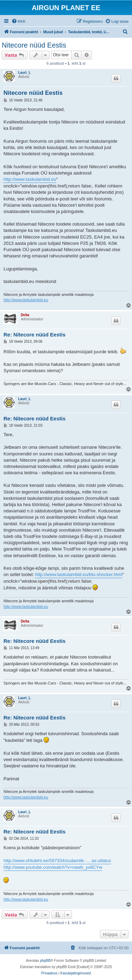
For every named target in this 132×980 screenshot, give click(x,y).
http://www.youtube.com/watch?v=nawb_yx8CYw (53, 867)
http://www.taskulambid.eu (30, 179)
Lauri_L (24, 73)
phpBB (45, 961)
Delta (25, 315)
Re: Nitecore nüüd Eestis (35, 335)
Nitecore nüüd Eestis (34, 45)
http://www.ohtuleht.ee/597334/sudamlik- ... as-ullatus (57, 861)
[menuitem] (19, 21)
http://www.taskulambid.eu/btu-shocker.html (79, 574)
